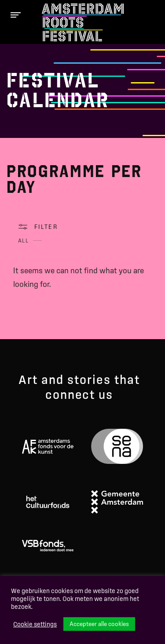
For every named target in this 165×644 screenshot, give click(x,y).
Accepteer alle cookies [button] (99, 624)
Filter (46, 227)
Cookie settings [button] (35, 624)
